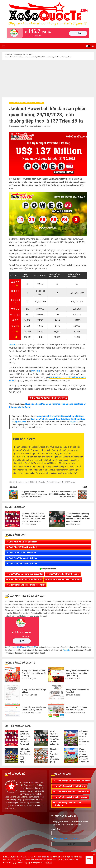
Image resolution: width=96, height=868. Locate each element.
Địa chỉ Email (56, 829)
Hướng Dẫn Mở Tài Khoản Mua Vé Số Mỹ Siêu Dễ (56, 710)
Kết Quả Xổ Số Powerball (16, 103)
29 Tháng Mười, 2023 (34, 126)
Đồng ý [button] (89, 860)
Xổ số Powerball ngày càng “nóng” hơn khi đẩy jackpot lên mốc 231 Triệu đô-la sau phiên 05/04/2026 (57, 519)
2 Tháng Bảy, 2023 (30, 679)
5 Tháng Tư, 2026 (74, 524)
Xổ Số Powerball (70, 482)
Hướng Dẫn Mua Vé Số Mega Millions (12, 692)
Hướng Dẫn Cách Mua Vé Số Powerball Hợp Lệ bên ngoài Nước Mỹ (12, 675)
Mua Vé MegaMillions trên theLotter (26, 574)
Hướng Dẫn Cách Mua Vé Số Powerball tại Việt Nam (60, 416)
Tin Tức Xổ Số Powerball (55, 482)
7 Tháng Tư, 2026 (30, 524)
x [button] (94, 854)
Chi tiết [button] (49, 863)
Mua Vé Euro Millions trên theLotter (26, 579)
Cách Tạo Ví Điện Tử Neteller (22, 553)
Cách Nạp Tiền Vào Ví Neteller (23, 558)
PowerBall (42, 482)
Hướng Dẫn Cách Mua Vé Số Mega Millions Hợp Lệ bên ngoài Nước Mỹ (56, 675)
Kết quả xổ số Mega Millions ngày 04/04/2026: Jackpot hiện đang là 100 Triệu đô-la (71, 738)
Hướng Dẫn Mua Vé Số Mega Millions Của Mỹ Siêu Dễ (12, 710)
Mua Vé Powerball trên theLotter (64, 574)
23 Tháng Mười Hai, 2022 (32, 713)
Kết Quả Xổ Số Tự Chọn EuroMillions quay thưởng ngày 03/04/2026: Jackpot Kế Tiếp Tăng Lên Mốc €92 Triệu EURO (11, 756)
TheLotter (67, 650)
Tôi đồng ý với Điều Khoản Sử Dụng (66, 838)
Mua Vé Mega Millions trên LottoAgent (27, 585)
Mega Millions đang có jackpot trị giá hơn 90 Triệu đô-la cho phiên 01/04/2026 (71, 756)
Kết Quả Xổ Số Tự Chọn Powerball (34, 103)
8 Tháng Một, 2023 (30, 695)
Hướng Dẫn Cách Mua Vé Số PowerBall (56, 692)
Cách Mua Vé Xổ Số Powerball (23, 547)
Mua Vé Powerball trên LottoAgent (64, 579)
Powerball (14, 345)
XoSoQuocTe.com (17, 126)
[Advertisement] (48, 78)
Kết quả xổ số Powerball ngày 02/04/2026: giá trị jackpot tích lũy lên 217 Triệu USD (41, 756)
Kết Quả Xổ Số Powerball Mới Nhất (26, 482)
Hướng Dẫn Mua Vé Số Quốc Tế (23, 647)
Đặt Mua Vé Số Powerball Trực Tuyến (49, 398)
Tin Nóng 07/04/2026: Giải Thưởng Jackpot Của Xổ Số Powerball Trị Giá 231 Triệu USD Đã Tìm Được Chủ (12, 519)
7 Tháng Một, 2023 (74, 695)
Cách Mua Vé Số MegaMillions (23, 542)
